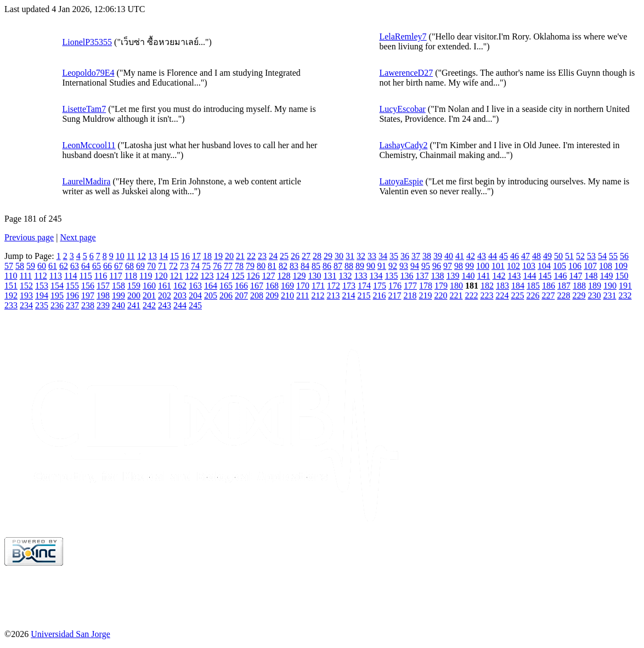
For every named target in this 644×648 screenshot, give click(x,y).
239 (103, 305)
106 (575, 266)
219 (425, 295)
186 (549, 286)
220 (440, 295)
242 (149, 305)
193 (26, 295)
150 (622, 276)
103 (529, 266)
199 (118, 295)
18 (207, 256)
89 (360, 266)
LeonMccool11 (89, 145)
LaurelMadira (86, 181)
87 (338, 266)
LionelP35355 (87, 42)
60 (42, 266)
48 (536, 256)
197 (88, 295)
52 (580, 256)
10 (120, 256)
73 (184, 266)
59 (31, 266)
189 (595, 286)
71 (162, 266)
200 (134, 295)
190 (610, 286)
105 (560, 266)
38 (427, 256)
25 (284, 256)
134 (376, 276)
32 (361, 256)
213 (333, 295)
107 (590, 266)
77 (228, 266)
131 (330, 276)
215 (364, 295)
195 (57, 295)
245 (195, 305)
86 (327, 266)
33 (372, 256)
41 (460, 256)
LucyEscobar (402, 109)
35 (394, 256)
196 (72, 295)
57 (9, 266)
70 (151, 266)
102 (513, 266)
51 (569, 256)
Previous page (29, 237)
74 (195, 266)
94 (415, 266)
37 (416, 256)
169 (287, 286)
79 (250, 266)
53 (591, 256)
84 (305, 266)
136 (406, 276)
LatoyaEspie (401, 181)
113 (56, 276)
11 (131, 256)
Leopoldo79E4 (88, 73)
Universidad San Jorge (70, 634)
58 (20, 266)
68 (129, 266)
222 (471, 295)
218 (410, 295)
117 (115, 276)
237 (72, 305)
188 (579, 286)
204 (195, 295)
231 (609, 295)
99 (470, 266)
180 (456, 286)
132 (345, 276)
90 (371, 266)
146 (560, 276)
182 (487, 286)
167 (257, 286)
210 (287, 295)
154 (57, 286)
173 (349, 286)
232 (625, 295)
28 (317, 256)
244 (180, 305)
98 (459, 266)
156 (88, 286)
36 (405, 256)
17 (196, 256)
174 (364, 286)
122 (191, 276)
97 (448, 266)
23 (262, 256)
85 (316, 266)
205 (211, 295)
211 (303, 295)
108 (606, 266)
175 (380, 286)
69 (140, 266)
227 (548, 295)
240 (118, 305)
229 (579, 295)
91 (382, 266)
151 (11, 286)
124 (222, 276)
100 (483, 266)
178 (426, 286)
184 (518, 286)
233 (11, 305)
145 (545, 276)
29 (328, 256)
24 (273, 256)
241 (134, 305)
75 (206, 266)
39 (438, 256)
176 (395, 286)
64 (86, 266)
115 (85, 276)
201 (149, 295)
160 (149, 286)
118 (131, 276)
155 (72, 286)
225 (517, 295)
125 (238, 276)
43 (482, 256)
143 (514, 276)
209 (272, 295)
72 (173, 266)
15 (174, 256)
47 (526, 256)
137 (422, 276)
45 (504, 256)
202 (165, 295)
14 (163, 256)
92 (393, 266)
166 (241, 286)
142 (499, 276)
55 (613, 256)
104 (544, 266)
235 (42, 305)
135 (391, 276)
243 (165, 305)
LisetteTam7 (84, 109)
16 (185, 256)
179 (441, 286)
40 (449, 256)
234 (26, 305)
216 (379, 295)
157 (103, 286)
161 (165, 286)
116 (101, 276)
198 (103, 295)
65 (97, 266)
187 (564, 286)
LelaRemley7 (403, 36)
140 (468, 276)
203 (180, 295)
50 (558, 256)
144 (529, 276)
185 (533, 286)
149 (606, 276)
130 (314, 276)
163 (195, 286)
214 (348, 295)
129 (299, 276)
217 (394, 295)
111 (26, 276)
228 (563, 295)
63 (75, 266)
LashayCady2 (403, 145)
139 (453, 276)
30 (339, 256)
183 (502, 286)
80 (261, 266)
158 (118, 286)
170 (303, 286)
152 (26, 286)
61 (53, 266)
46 (515, 256)
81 (272, 266)
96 (437, 266)
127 (268, 276)
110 (11, 276)
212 (318, 295)
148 (591, 276)
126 (253, 276)
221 (456, 295)
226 (533, 295)
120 (161, 276)
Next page (78, 237)
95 (426, 266)
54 (602, 256)
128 (284, 276)
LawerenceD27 (406, 73)
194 (42, 295)
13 (152, 256)
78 (239, 266)
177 (410, 286)
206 (226, 295)
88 (349, 266)
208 (257, 295)
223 (487, 295)
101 (498, 266)
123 (207, 276)
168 (272, 286)
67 (118, 266)
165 (226, 286)
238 (88, 305)
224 (502, 295)
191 (625, 286)
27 (306, 256)
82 (283, 266)
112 (40, 276)
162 (180, 286)
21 (240, 256)
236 (57, 305)
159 (134, 286)
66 (108, 266)
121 (176, 276)
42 (471, 256)
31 (350, 256)
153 (42, 286)
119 (146, 276)
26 (295, 256)
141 (483, 276)
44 (493, 256)
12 (142, 256)
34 (383, 256)
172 (334, 286)
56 (624, 256)
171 (318, 286)
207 (241, 295)
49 (547, 256)
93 (404, 266)
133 (360, 276)
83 (294, 266)
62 (64, 266)
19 (218, 256)
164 (211, 286)
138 (437, 276)
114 (70, 276)
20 (229, 256)
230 (594, 295)
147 (575, 276)
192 (11, 295)
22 (251, 256)
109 (621, 266)
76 (217, 266)
